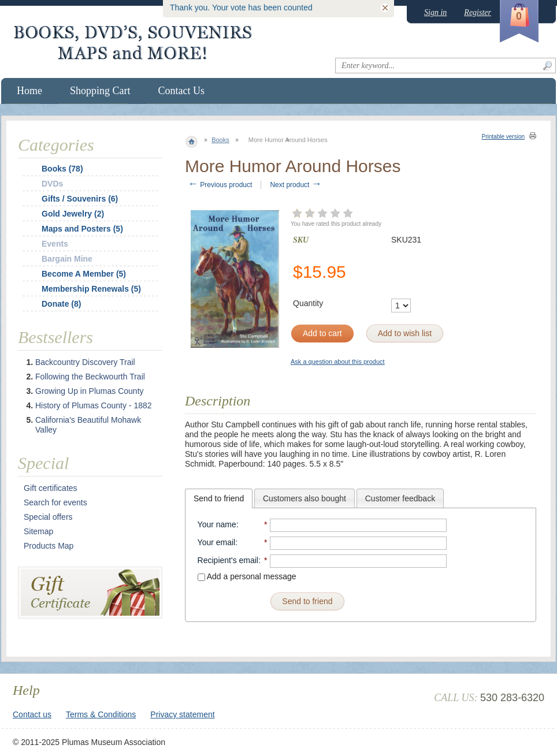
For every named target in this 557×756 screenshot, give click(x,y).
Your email (217, 542)
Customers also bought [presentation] (305, 498)
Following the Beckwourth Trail (90, 377)
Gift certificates (51, 488)
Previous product (220, 185)
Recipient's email (228, 560)
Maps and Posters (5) (82, 229)
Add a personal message (247, 576)
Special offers (48, 517)
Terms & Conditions (101, 714)
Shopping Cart (100, 91)
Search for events (55, 502)
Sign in (435, 12)
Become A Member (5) (84, 274)
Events (55, 244)
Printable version (503, 137)
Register (478, 12)
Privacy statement (182, 714)
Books (220, 140)
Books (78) (62, 169)
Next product (296, 185)
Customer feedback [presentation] (400, 498)
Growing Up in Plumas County (90, 391)
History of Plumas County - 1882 (94, 405)
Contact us (32, 714)
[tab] (219, 498)
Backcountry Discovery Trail (85, 362)
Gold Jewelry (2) (73, 214)
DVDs (52, 184)
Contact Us (182, 91)
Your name (217, 524)
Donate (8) (61, 304)
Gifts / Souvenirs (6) (80, 199)
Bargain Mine (67, 259)
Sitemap (38, 531)
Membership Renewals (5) (91, 289)
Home (29, 91)
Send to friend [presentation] (219, 498)
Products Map (49, 546)
